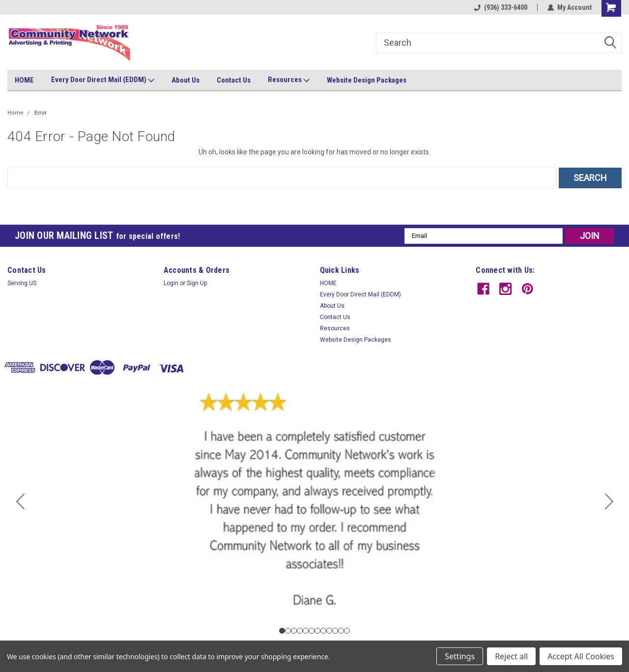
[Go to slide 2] (609, 501)
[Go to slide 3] (294, 631)
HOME (24, 80)
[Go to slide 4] (300, 631)
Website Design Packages (367, 80)
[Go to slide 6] (312, 631)
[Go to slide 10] (335, 631)
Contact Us (234, 80)
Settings (460, 656)
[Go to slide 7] (317, 631)
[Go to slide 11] (341, 631)
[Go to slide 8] (323, 631)
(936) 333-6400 (501, 7)
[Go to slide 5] (306, 631)
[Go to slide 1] (282, 631)
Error (41, 113)
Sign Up (197, 283)
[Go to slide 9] (329, 631)
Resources (289, 80)
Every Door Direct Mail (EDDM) (103, 80)
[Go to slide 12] (20, 501)
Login (171, 283)
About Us (186, 80)
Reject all (511, 656)
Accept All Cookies (581, 656)
